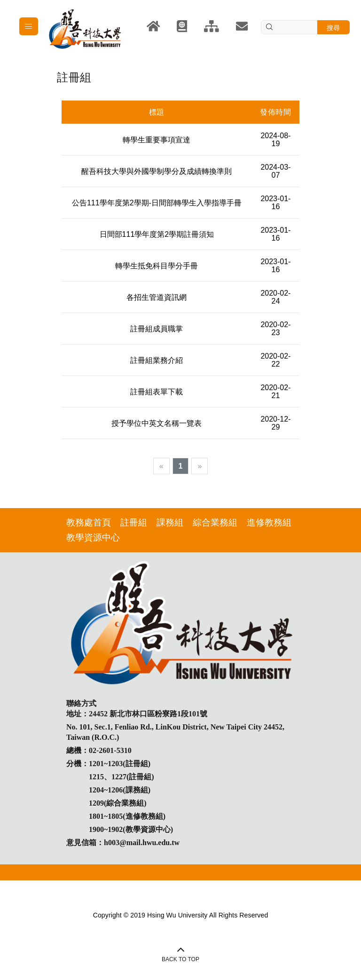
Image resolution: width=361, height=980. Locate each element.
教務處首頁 (89, 522)
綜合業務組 (215, 522)
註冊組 (134, 522)
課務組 (170, 522)
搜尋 (334, 28)
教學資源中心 (93, 537)
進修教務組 (269, 522)
